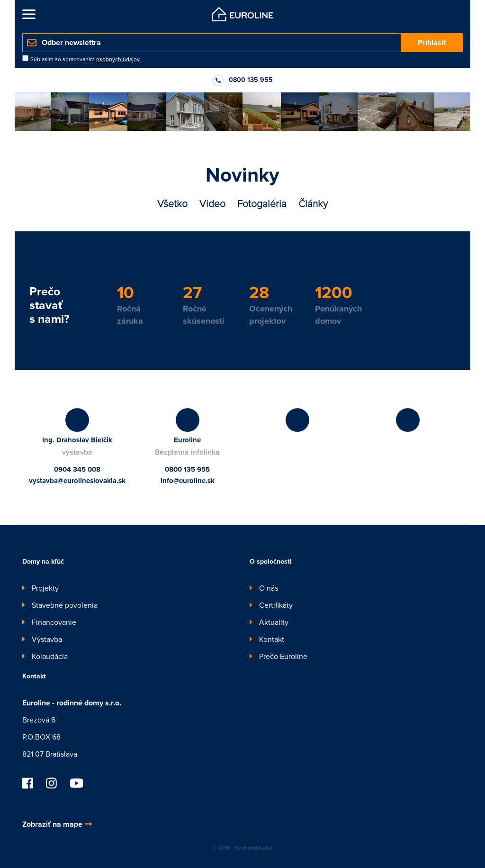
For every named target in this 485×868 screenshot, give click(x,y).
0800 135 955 (187, 469)
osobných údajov (118, 59)
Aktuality (274, 622)
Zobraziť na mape (57, 824)
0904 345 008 (77, 469)
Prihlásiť (432, 43)
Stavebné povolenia (65, 605)
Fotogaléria (262, 204)
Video (212, 204)
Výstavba (47, 640)
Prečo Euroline (283, 657)
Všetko (172, 204)
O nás (269, 588)
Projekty (45, 588)
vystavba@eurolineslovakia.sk (77, 481)
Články (313, 204)
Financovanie (54, 622)
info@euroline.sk (188, 481)
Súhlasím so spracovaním (85, 59)
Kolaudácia (50, 657)
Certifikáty (276, 605)
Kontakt (272, 640)
